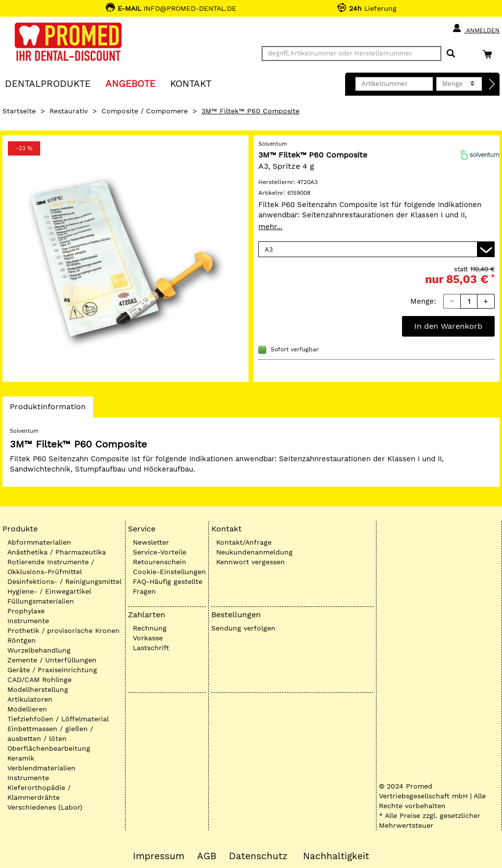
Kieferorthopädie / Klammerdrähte (39, 792)
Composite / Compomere (145, 111)
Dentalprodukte (48, 83)
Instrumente (28, 621)
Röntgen (22, 640)
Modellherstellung (38, 689)
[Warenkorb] (490, 54)
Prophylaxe (26, 611)
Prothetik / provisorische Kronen (63, 631)
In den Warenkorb (448, 326)
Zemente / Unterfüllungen (52, 660)
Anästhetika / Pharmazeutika (57, 552)
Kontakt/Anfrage (244, 542)
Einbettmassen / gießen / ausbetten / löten (50, 734)
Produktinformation (48, 409)
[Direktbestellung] (492, 84)
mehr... (270, 227)
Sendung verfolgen (243, 628)
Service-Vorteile (160, 552)
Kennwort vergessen (251, 562)
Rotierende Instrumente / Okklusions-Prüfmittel (51, 567)
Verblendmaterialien (41, 768)
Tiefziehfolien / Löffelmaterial (58, 719)
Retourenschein (160, 562)
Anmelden (476, 28)
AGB (207, 856)
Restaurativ (69, 111)
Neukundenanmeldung (254, 552)
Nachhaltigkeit (336, 856)
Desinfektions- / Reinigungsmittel (64, 581)
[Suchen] (451, 54)
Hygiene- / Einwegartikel (49, 591)
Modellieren (27, 709)
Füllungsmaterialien (41, 601)
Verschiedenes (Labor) (45, 807)
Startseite (19, 111)
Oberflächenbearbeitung (49, 748)
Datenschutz (258, 856)
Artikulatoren (30, 699)
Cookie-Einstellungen (169, 572)
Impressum (159, 856)
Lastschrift (151, 648)
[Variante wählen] (376, 249)
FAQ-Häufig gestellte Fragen (168, 586)
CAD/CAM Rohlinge (39, 680)
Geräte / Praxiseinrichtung (52, 670)
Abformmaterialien (39, 542)
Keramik (21, 758)
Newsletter (151, 542)
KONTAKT (191, 83)
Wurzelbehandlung (39, 650)
